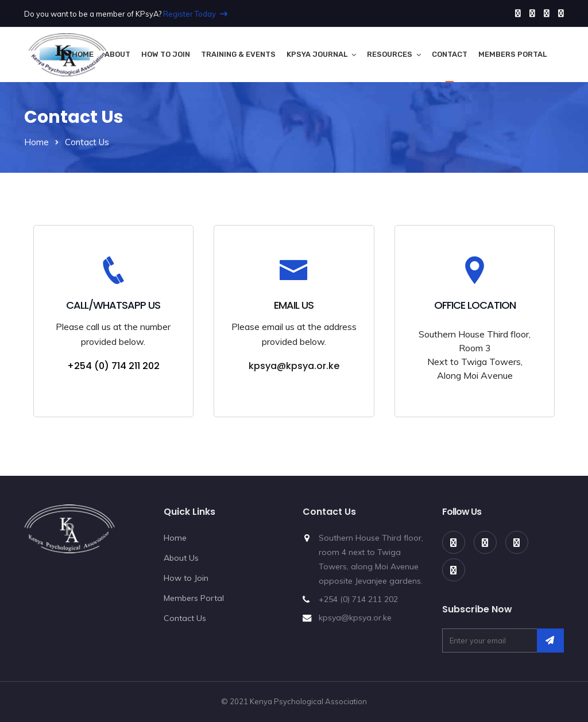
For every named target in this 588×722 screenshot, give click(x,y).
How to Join (166, 54)
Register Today (195, 14)
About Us (181, 558)
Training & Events (238, 54)
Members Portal (512, 54)
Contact (450, 54)
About (117, 54)
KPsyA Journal (317, 54)
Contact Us (185, 618)
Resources (390, 54)
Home (83, 54)
